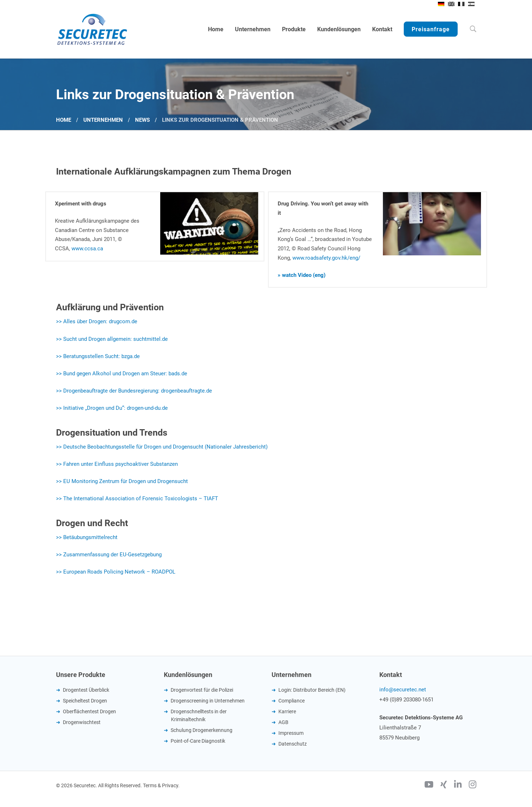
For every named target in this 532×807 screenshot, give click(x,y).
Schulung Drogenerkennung (202, 730)
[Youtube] (429, 785)
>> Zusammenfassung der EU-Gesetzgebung (109, 555)
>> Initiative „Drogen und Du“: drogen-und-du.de (112, 408)
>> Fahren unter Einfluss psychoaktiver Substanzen (117, 464)
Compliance (292, 701)
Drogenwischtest (82, 722)
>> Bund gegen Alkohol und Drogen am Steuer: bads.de (122, 374)
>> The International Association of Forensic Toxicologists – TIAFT (137, 498)
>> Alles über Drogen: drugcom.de (97, 321)
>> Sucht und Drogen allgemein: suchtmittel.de (112, 339)
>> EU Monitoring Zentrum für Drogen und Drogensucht (122, 481)
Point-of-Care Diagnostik (198, 741)
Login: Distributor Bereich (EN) (312, 690)
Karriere (287, 711)
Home (64, 120)
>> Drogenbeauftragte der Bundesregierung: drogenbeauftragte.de (134, 391)
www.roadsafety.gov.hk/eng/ (326, 258)
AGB (283, 722)
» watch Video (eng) (302, 275)
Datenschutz (293, 744)
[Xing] (444, 785)
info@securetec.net (403, 690)
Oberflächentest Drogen (89, 711)
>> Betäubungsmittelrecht (87, 537)
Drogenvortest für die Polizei (202, 690)
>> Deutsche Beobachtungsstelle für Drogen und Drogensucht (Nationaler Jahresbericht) (162, 447)
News (142, 120)
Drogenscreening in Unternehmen (208, 701)
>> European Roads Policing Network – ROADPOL (116, 572)
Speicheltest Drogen (85, 701)
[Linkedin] (458, 785)
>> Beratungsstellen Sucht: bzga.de (98, 356)
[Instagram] (473, 785)
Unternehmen (103, 120)
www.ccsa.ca (87, 249)
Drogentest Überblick (86, 690)
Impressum (291, 733)
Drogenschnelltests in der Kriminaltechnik (199, 715)
